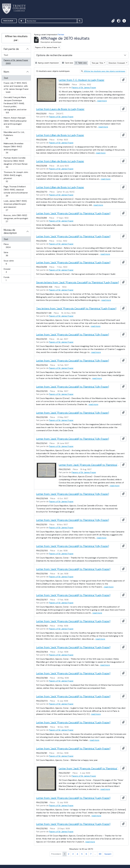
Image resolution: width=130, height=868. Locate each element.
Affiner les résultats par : (16, 38)
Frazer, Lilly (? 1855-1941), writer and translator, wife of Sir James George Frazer (16, 88)
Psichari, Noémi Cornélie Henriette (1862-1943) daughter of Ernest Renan (16, 162)
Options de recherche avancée (54, 55)
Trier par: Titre (98, 63)
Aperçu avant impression (47, 63)
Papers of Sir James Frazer (16, 62)
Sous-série (9, 262)
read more (102, 101)
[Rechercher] (51, 21)
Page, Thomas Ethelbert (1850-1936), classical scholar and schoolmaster (16, 191)
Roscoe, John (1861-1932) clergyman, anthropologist (16, 218)
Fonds (9, 279)
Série (10, 254)
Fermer (61, 35)
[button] (113, 21)
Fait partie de (11, 49)
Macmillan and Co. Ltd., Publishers (14, 135)
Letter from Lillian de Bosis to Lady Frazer (60, 135)
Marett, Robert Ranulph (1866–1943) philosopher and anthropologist (15, 122)
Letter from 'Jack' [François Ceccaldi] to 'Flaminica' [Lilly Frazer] (73, 335)
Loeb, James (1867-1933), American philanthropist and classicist (15, 206)
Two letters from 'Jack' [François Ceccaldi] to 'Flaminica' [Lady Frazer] (76, 308)
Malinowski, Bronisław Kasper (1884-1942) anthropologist (13, 148)
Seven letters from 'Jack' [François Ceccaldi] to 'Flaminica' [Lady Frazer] (78, 282)
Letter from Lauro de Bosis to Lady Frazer (60, 109)
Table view (81, 63)
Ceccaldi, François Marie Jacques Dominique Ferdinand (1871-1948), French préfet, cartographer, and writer (15, 105)
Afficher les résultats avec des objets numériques (103, 71)
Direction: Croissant (117, 63)
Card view (68, 63)
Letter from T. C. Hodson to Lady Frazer (82, 80)
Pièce (11, 246)
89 (100, 854)
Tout (6, 55)
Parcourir (9, 21)
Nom (6, 72)
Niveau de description (10, 231)
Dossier (9, 270)
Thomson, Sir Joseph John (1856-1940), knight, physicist (16, 177)
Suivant (108, 854)
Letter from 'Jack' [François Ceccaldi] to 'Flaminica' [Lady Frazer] (73, 213)
